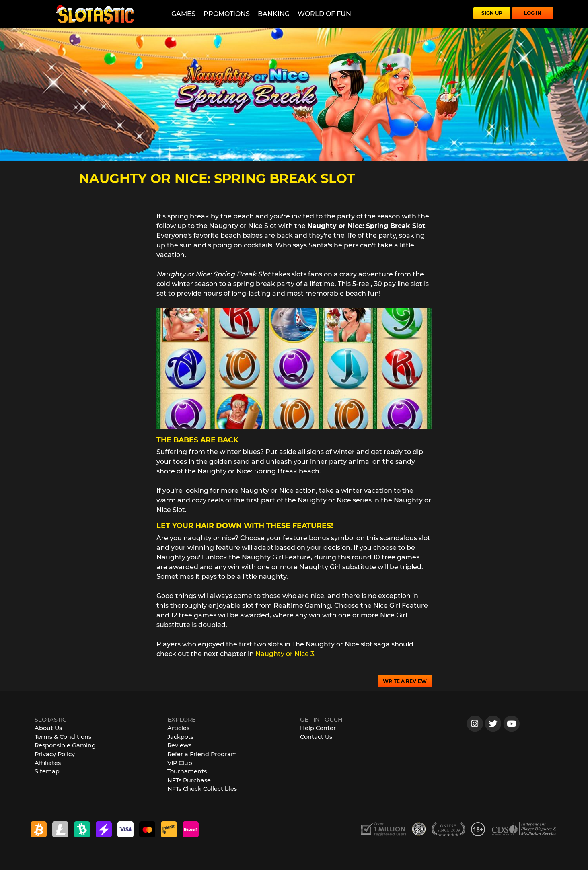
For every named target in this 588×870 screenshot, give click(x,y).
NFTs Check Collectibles (202, 789)
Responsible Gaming (65, 745)
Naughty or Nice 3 (285, 654)
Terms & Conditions (63, 737)
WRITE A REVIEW (405, 681)
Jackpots (180, 737)
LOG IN (533, 13)
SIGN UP (492, 13)
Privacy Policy (55, 754)
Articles (178, 728)
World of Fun (324, 14)
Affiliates (48, 763)
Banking (274, 14)
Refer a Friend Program (202, 754)
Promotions (227, 14)
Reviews (179, 745)
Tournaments (187, 771)
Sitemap (47, 771)
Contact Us (316, 737)
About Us (48, 728)
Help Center (318, 728)
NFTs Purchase (189, 780)
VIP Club (180, 763)
